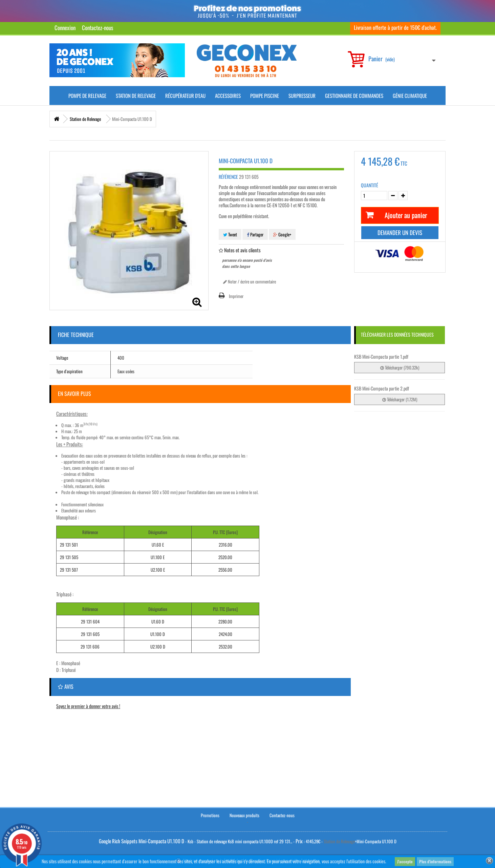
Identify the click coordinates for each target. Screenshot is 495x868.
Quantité (370, 185)
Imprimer (236, 296)
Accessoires (228, 96)
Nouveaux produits (244, 814)
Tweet (230, 234)
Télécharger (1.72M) (400, 399)
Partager (255, 234)
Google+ (282, 234)
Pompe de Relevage (87, 96)
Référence (228, 177)
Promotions (210, 814)
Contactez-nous (98, 28)
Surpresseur (302, 96)
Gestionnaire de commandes (354, 96)
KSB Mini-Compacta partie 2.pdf (382, 388)
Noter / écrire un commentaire (250, 281)
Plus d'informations (435, 861)
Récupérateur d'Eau (185, 96)
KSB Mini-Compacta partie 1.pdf (381, 356)
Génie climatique (410, 96)
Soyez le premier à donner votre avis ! (88, 706)
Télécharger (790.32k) (400, 367)
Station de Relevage (136, 96)
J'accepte (405, 861)
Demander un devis (400, 232)
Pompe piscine (265, 96)
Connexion (65, 28)
